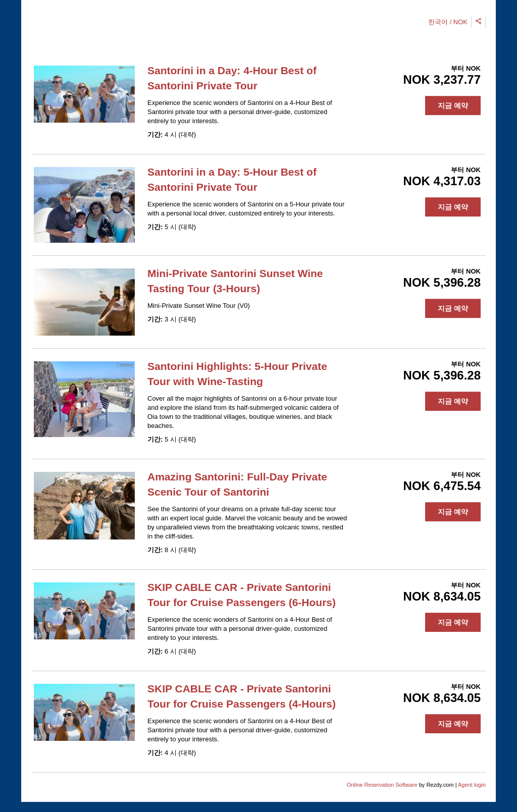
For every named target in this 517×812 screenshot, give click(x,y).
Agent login (472, 785)
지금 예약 (453, 105)
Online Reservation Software (382, 785)
